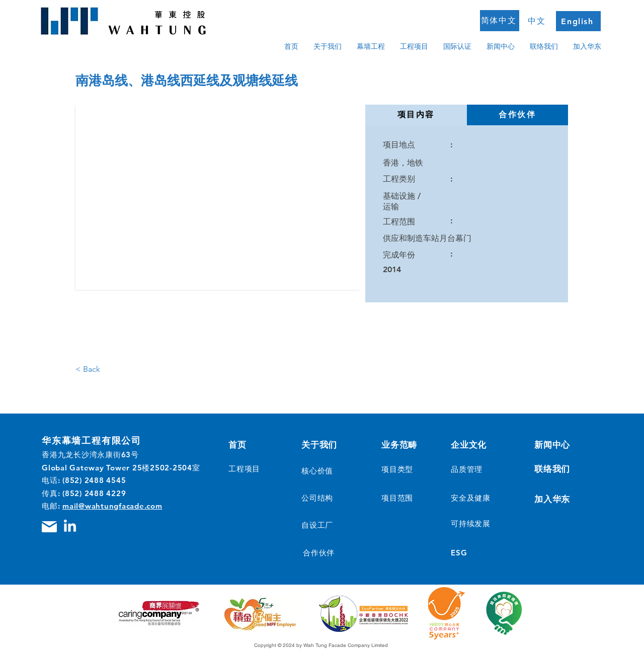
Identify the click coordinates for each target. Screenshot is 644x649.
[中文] (538, 21)
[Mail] (49, 527)
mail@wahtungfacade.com (112, 506)
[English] (578, 21)
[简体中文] (500, 21)
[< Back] (96, 369)
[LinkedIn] (70, 527)
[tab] (416, 115)
